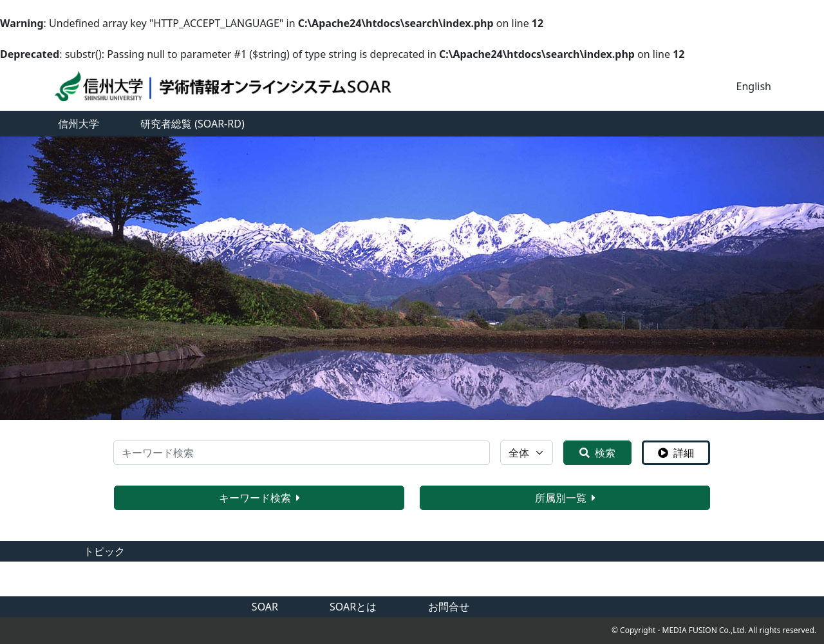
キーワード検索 (259, 498)
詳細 (676, 453)
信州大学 (79, 124)
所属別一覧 (565, 498)
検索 (597, 453)
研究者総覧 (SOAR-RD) (192, 124)
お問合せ (449, 607)
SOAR (265, 607)
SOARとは (353, 607)
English (754, 86)
